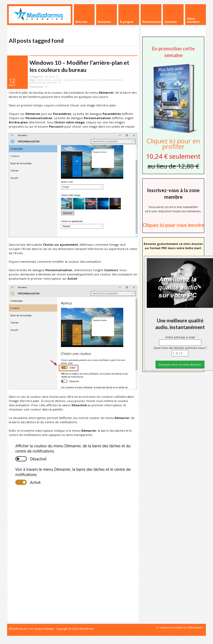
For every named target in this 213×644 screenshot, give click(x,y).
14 (38, 87)
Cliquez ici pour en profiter (173, 144)
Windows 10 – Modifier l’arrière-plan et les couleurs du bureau (79, 66)
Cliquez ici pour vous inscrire (173, 225)
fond (67, 80)
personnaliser (38, 83)
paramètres (94, 80)
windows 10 (54, 83)
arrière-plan (44, 80)
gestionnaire (78, 80)
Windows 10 (52, 77)
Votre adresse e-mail (180, 337)
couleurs (57, 80)
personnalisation (112, 80)
